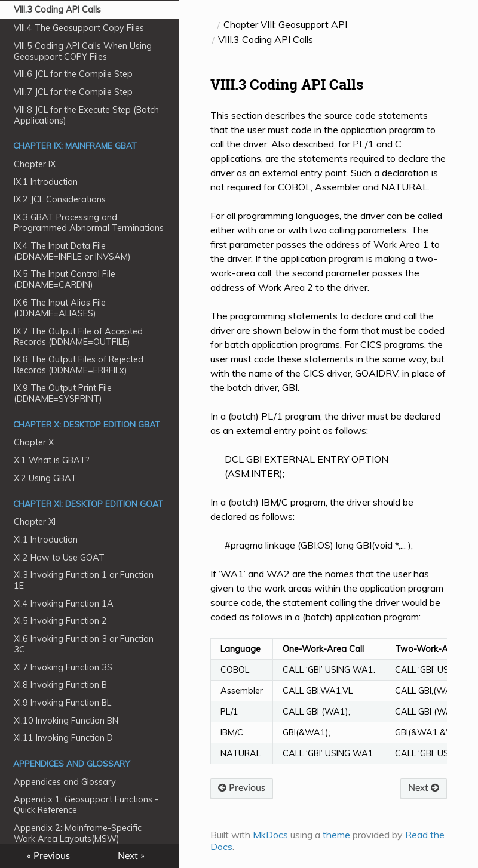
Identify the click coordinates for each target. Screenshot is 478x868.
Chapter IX (35, 164)
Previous (242, 788)
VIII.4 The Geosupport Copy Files (79, 28)
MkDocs (270, 835)
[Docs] (212, 24)
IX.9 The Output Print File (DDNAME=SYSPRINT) (63, 393)
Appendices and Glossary (65, 782)
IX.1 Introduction (46, 182)
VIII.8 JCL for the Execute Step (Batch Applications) (86, 115)
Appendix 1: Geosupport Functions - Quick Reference (86, 805)
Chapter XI (35, 522)
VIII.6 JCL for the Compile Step (73, 74)
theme (336, 835)
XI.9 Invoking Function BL (62, 703)
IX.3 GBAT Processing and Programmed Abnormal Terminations (89, 223)
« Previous (48, 856)
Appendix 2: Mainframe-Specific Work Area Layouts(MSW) (78, 833)
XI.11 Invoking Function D (63, 738)
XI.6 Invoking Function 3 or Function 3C (84, 644)
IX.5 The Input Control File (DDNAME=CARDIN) (65, 279)
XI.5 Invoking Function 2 (60, 621)
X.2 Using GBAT (45, 478)
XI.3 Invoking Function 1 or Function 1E (84, 580)
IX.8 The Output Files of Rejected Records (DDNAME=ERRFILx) (79, 365)
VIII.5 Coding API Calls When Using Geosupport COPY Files (83, 51)
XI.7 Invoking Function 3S (63, 667)
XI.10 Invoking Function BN (66, 721)
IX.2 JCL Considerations (60, 199)
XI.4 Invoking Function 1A (64, 604)
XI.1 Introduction (46, 540)
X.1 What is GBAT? (52, 460)
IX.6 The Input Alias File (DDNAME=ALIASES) (60, 308)
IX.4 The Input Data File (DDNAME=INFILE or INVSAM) (72, 251)
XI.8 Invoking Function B (60, 685)
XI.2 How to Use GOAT (59, 558)
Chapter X (34, 442)
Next (424, 788)
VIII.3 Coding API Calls (57, 10)
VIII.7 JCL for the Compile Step (73, 92)
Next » (131, 856)
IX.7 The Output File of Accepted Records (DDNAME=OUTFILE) (78, 337)
